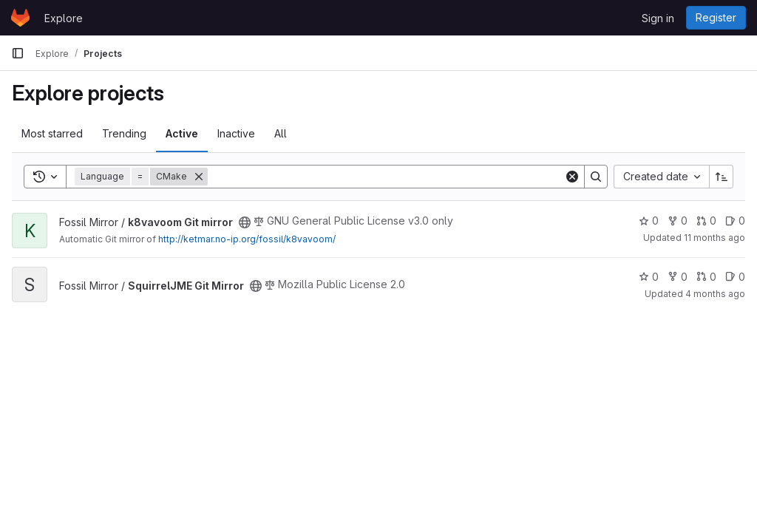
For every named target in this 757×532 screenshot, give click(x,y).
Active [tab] (182, 133)
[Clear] (572, 177)
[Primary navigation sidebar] (18, 53)
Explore (64, 18)
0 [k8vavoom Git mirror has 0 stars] (649, 221)
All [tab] (281, 133)
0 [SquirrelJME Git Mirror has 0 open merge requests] (706, 277)
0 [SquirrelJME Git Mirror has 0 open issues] (735, 277)
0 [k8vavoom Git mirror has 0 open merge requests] (706, 221)
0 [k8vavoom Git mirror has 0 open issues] (735, 221)
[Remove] (199, 177)
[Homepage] (20, 18)
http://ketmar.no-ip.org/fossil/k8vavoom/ (247, 239)
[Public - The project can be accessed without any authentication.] (245, 222)
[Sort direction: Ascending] (722, 177)
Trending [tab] (124, 133)
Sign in (658, 18)
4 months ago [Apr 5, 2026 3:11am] (715, 294)
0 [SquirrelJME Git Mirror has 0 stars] (649, 277)
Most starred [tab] (52, 133)
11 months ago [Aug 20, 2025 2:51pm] (714, 238)
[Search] (386, 177)
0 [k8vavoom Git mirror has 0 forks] (678, 221)
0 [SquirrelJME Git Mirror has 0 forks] (678, 277)
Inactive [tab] (236, 133)
